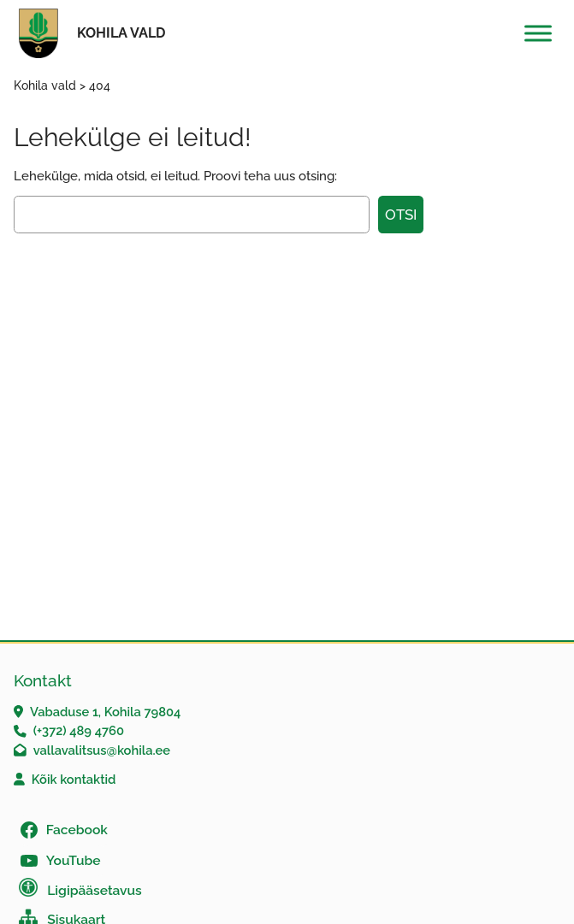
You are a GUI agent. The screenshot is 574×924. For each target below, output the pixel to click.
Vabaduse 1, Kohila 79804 (105, 712)
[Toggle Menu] (538, 33)
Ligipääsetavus (95, 890)
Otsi (401, 215)
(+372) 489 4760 (79, 730)
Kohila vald (121, 33)
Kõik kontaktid (74, 779)
